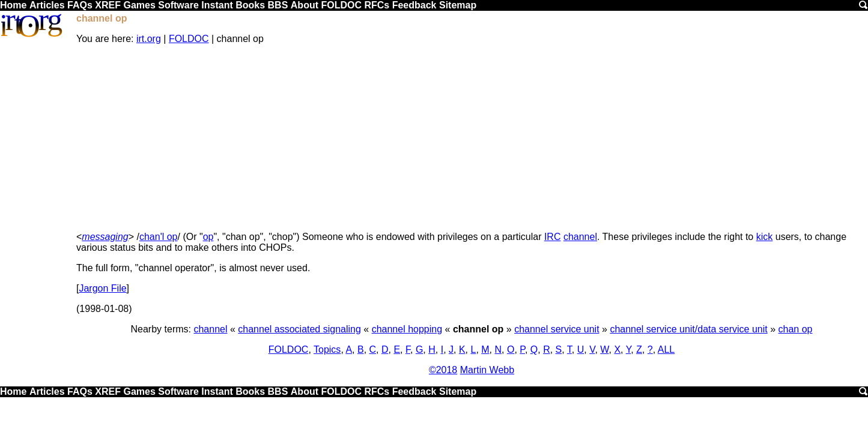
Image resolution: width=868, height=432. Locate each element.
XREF (108, 5)
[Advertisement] (472, 138)
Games (139, 5)
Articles (47, 5)
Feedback (414, 5)
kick (765, 237)
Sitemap (458, 5)
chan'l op (159, 237)
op (208, 237)
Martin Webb (487, 370)
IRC (553, 237)
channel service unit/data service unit (688, 329)
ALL (666, 349)
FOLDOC (341, 5)
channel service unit (557, 329)
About (305, 5)
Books (250, 5)
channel (580, 237)
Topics (327, 349)
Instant (217, 5)
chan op (796, 329)
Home (13, 5)
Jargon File (102, 288)
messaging (105, 237)
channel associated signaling (299, 329)
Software (178, 5)
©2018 (443, 370)
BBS (278, 5)
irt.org (149, 39)
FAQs (80, 5)
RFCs (377, 5)
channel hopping (407, 329)
